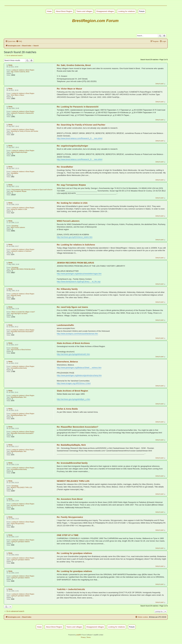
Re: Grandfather (65, 167)
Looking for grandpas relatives (20, 542)
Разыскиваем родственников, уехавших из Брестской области (32, 190)
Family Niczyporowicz (17, 524)
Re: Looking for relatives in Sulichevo (76, 245)
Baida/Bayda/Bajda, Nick (18, 397)
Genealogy (15, 226)
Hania (10, 65)
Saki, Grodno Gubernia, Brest (20, 72)
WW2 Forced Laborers (18, 227)
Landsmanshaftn (65, 325)
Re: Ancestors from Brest (70, 499)
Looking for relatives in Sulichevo (21, 251)
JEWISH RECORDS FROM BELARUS (23, 269)
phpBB (78, 635)
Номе (49, 11)
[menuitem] (19, 41)
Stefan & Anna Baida (67, 409)
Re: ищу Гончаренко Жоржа (71, 185)
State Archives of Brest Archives (21, 350)
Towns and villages (84, 11)
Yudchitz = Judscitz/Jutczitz (71, 589)
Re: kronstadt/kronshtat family (72, 463)
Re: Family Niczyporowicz (70, 517)
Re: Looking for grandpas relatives (75, 553)
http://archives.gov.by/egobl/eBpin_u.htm (74, 399)
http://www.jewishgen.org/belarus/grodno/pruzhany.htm (79, 375)
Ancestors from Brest (17, 506)
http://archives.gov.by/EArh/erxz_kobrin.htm (75, 237)
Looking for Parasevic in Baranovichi (22, 113)
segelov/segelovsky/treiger (19, 152)
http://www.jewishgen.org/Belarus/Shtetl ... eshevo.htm (79, 368)
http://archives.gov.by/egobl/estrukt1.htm (73, 354)
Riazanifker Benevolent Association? (22, 332)
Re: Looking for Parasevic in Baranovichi (78, 107)
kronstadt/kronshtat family (19, 368)
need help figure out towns (19, 314)
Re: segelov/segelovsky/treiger (73, 146)
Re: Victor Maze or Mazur (70, 89)
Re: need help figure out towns (72, 307)
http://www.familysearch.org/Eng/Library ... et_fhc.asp (79, 282)
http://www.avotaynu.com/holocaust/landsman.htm (77, 334)
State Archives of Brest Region (73, 391)
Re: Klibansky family (67, 289)
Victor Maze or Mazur (17, 95)
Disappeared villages (105, 11)
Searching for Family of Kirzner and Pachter (24, 131)
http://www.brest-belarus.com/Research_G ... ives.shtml (80, 138)
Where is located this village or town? (23, 312)
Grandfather (14, 173)
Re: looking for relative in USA (72, 203)
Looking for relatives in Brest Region (23, 70)
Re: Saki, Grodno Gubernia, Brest (74, 65)
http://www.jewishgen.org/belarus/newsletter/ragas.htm (79, 274)
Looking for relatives (126, 11)
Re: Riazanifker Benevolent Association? (78, 427)
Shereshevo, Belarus (67, 362)
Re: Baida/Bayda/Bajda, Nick (71, 445)
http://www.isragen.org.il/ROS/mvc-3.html (74, 383)
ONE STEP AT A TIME (68, 535)
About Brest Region (64, 11)
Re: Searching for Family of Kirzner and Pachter (81, 125)
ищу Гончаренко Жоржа (18, 191)
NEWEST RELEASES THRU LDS (21, 487)
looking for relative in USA (19, 209)
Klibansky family (16, 295)
